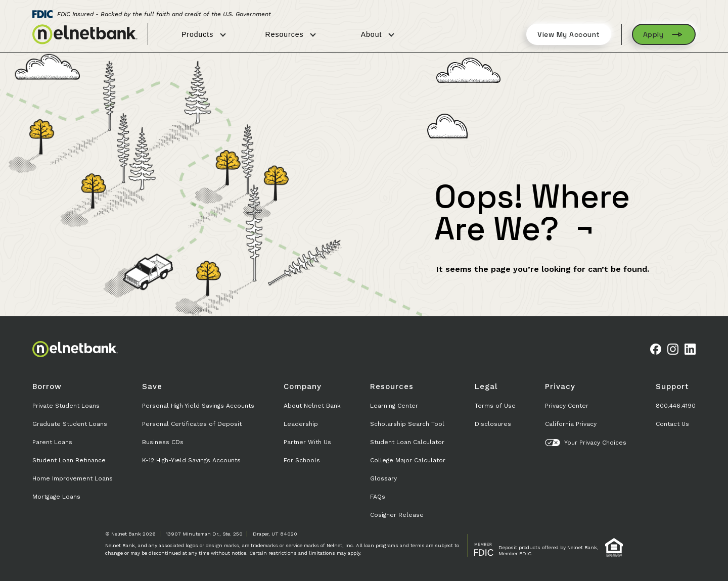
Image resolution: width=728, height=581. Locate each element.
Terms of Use (495, 406)
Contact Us (672, 424)
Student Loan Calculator (407, 442)
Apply (664, 34)
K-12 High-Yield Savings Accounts (191, 460)
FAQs (378, 497)
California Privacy (571, 424)
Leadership (301, 424)
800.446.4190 (676, 406)
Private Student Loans (66, 406)
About (378, 34)
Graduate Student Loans (70, 424)
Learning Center (394, 406)
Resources (291, 34)
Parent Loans (52, 442)
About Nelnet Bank (312, 406)
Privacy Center (567, 406)
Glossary (383, 478)
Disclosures (493, 424)
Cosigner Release (397, 515)
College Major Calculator (408, 460)
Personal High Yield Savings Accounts (198, 406)
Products (204, 34)
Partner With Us (307, 442)
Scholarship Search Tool (407, 424)
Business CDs (163, 442)
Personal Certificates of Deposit (192, 424)
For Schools (302, 460)
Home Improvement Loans (73, 478)
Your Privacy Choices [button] (586, 443)
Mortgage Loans (56, 497)
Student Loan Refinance (69, 460)
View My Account (569, 34)
